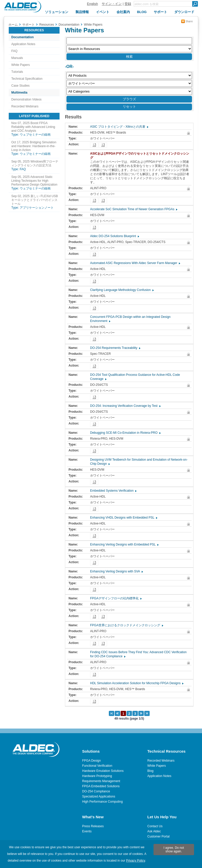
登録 (128, 4)
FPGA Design (92, 761)
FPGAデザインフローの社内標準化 (116, 598)
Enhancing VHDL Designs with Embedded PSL (123, 518)
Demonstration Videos (26, 99)
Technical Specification (27, 79)
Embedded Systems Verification (113, 491)
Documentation (22, 37)
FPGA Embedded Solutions (101, 786)
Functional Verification (97, 766)
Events (87, 831)
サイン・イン (112, 4)
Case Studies (20, 86)
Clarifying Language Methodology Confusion (122, 290)
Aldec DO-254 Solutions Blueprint (114, 236)
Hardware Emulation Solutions (103, 771)
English (93, 4)
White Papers (21, 65)
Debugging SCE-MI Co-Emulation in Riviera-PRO (125, 433)
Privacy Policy (136, 861)
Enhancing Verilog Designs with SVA (116, 571)
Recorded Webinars (25, 106)
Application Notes (23, 44)
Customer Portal (158, 836)
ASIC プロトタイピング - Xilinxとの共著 (119, 127)
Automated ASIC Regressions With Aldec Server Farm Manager (135, 263)
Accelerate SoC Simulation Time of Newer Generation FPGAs (133, 209)
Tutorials (17, 72)
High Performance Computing (102, 802)
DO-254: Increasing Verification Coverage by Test (125, 406)
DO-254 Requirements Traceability (115, 348)
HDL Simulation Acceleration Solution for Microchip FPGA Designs (137, 683)
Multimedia (19, 93)
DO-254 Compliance (96, 791)
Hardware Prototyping (97, 776)
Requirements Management (101, 781)
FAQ (14, 51)
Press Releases (93, 826)
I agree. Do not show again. (174, 850)
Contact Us (155, 826)
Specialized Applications (99, 796)
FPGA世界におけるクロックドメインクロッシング (126, 625)
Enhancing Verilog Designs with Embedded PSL (124, 544)
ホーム (13, 25)
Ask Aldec (154, 831)
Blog (150, 771)
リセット (129, 107)
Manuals (17, 58)
